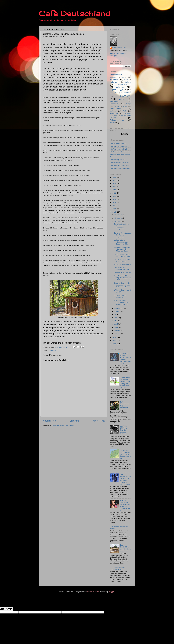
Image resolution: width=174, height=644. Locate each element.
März (116, 327)
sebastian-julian (93, 592)
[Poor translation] (9, 609)
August (117, 311)
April (116, 324)
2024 (115, 183)
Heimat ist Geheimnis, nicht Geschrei (122, 260)
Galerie (128, 82)
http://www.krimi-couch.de (119, 163)
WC (125, 111)
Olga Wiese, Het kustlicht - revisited (122, 269)
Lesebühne (114, 93)
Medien (122, 99)
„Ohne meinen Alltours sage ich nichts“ (119, 568)
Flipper (126, 80)
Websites (128, 113)
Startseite (74, 421)
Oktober (118, 221)
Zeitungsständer (117, 120)
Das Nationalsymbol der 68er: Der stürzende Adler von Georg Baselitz (125, 479)
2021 (115, 193)
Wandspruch (114, 113)
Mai (116, 321)
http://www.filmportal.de (118, 146)
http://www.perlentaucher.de (120, 168)
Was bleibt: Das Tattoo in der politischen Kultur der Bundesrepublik (125, 505)
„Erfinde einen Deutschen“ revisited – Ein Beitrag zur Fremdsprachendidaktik (125, 383)
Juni (116, 318)
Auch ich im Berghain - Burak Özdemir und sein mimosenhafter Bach (125, 358)
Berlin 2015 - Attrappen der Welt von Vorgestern (122, 235)
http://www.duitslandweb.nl (120, 152)
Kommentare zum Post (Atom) (63, 426)
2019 (115, 199)
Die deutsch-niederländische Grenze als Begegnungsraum (125, 454)
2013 (115, 341)
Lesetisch (52, 351)
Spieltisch (117, 106)
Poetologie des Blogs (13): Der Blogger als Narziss (123, 278)
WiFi (115, 116)
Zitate (112, 123)
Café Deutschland (75, 13)
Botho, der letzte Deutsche (120, 296)
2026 (115, 177)
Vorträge (113, 111)
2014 (115, 337)
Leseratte (127, 93)
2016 (115, 209)
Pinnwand (114, 101)
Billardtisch (113, 77)
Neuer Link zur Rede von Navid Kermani (122, 255)
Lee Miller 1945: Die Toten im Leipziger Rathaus (123, 430)
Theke (125, 106)
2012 (115, 344)
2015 (115, 212)
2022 (115, 190)
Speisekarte (114, 104)
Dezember (118, 215)
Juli (116, 314)
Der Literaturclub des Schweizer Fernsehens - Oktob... (122, 227)
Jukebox (120, 87)
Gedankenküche (124, 84)
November (118, 218)
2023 (115, 187)
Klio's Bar (116, 90)
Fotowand (114, 82)
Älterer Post (99, 421)
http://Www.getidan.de (118, 143)
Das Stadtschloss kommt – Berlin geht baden (125, 548)
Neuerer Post (50, 421)
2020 (115, 196)
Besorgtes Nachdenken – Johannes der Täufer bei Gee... (123, 249)
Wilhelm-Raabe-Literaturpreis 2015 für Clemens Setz (122, 302)
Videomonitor (116, 108)
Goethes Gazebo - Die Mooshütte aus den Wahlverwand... (122, 285)
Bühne (124, 77)
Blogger (111, 592)
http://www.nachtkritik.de (119, 149)
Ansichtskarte (116, 75)
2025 (115, 180)
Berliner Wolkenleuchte (122, 273)
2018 (115, 203)
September (119, 308)
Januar (117, 334)
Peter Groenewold (119, 48)
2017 (115, 206)
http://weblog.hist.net (117, 160)
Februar (118, 330)
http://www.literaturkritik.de (120, 165)
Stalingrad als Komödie (122, 264)
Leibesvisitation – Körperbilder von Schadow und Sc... (122, 242)
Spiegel (128, 104)
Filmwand (114, 79)
